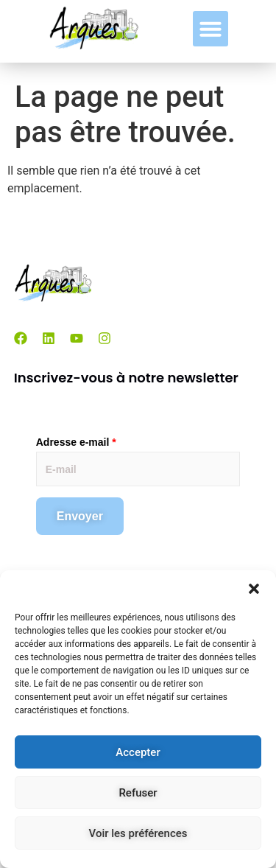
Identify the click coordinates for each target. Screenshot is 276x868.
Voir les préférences (138, 833)
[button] (254, 589)
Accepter (138, 752)
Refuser (138, 793)
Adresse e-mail (76, 442)
